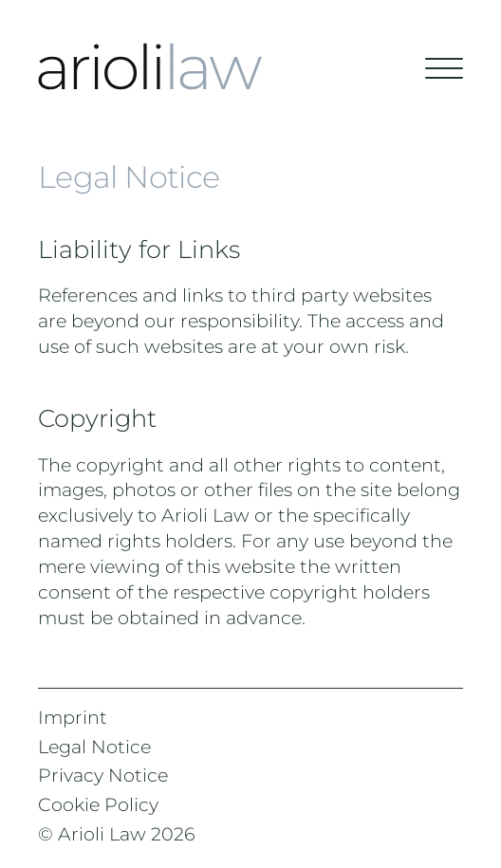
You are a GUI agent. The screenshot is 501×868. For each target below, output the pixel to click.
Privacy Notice (103, 775)
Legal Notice (94, 747)
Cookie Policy (98, 804)
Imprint (73, 717)
